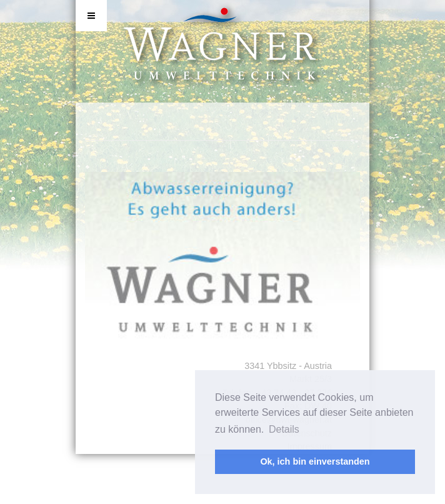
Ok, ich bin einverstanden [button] (315, 461)
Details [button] (284, 429)
